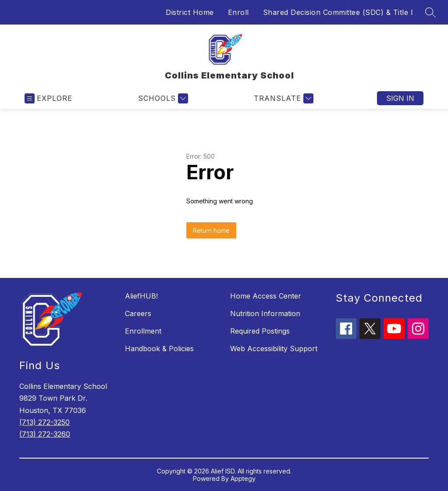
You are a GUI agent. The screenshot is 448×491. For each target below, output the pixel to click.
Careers (138, 313)
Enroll (238, 12)
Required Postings (260, 331)
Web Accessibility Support (274, 349)
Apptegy (243, 479)
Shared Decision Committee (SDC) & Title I (338, 12)
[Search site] (430, 12)
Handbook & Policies (159, 349)
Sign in (400, 98)
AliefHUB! (141, 296)
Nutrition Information (265, 313)
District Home (190, 12)
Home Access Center (266, 296)
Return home (211, 230)
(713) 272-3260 (45, 434)
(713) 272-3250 (44, 422)
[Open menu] (48, 98)
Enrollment (143, 331)
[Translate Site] (283, 98)
